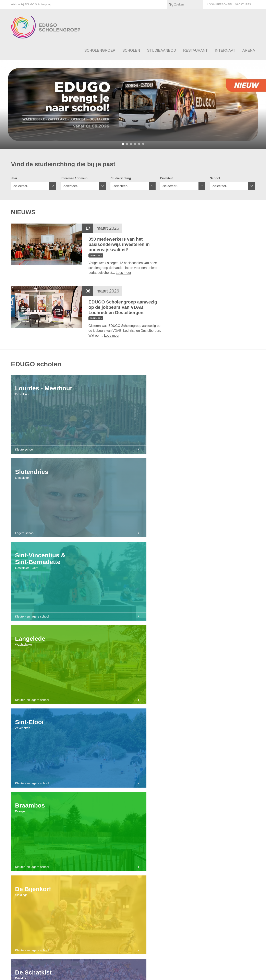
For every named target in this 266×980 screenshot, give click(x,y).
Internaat (153, 832)
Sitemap (235, 971)
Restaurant (116, 832)
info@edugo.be (120, 971)
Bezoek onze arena (128, 925)
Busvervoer (191, 832)
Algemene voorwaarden (151, 971)
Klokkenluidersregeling (210, 971)
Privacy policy (181, 971)
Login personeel (220, 4)
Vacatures (243, 4)
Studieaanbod (75, 832)
